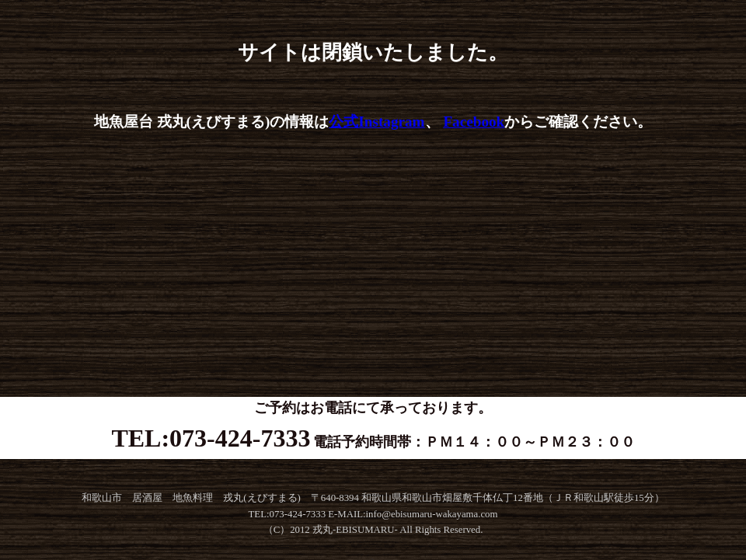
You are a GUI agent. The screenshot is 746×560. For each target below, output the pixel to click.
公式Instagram (376, 122)
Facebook (474, 122)
